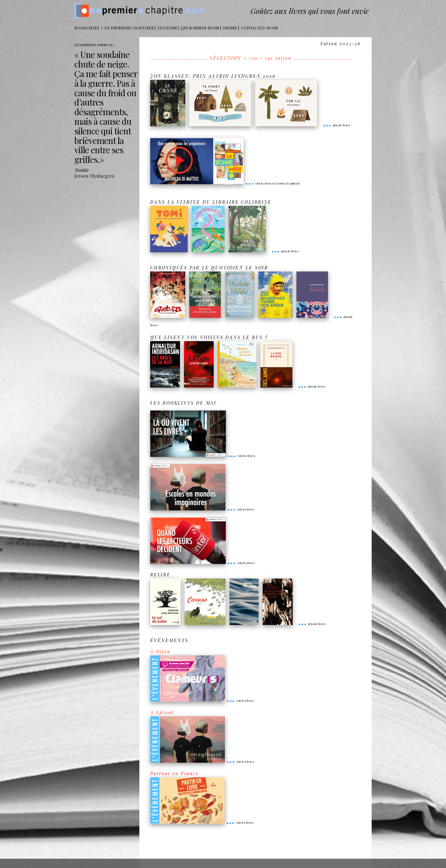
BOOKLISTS (86, 28)
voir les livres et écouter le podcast (273, 183)
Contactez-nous (259, 28)
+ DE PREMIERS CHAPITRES (127, 28)
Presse (230, 28)
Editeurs (167, 28)
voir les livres (241, 456)
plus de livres (336, 125)
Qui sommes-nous (200, 28)
